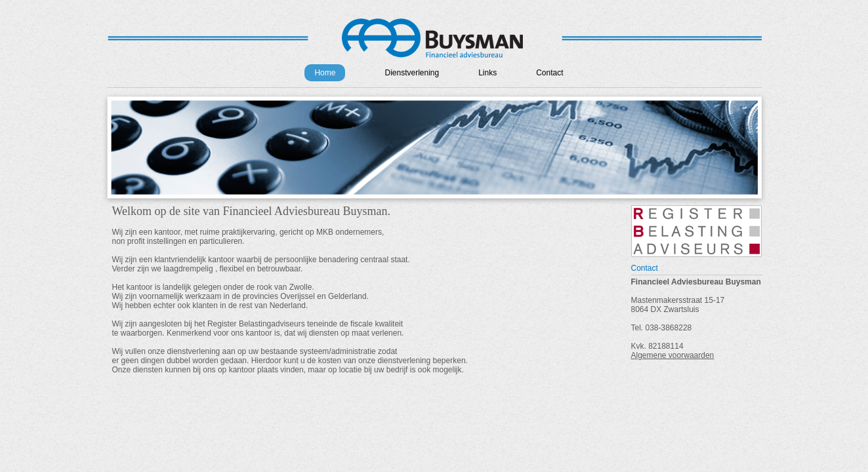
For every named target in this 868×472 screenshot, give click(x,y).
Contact (549, 73)
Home (325, 73)
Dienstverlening (412, 73)
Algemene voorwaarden (673, 355)
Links (487, 73)
